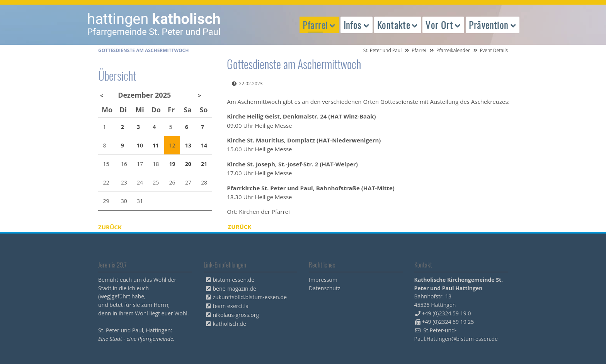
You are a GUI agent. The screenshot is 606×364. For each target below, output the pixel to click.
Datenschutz (324, 288)
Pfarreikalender (453, 50)
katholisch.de (230, 324)
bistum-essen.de (234, 280)
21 (204, 164)
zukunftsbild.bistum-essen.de (250, 297)
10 (140, 145)
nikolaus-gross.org (236, 315)
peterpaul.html (154, 25)
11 (156, 145)
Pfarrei (419, 50)
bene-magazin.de (235, 289)
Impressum (323, 280)
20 (188, 164)
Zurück (240, 227)
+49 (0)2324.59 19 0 (447, 313)
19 (172, 164)
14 (204, 145)
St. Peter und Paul (383, 50)
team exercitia (231, 306)
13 (188, 145)
